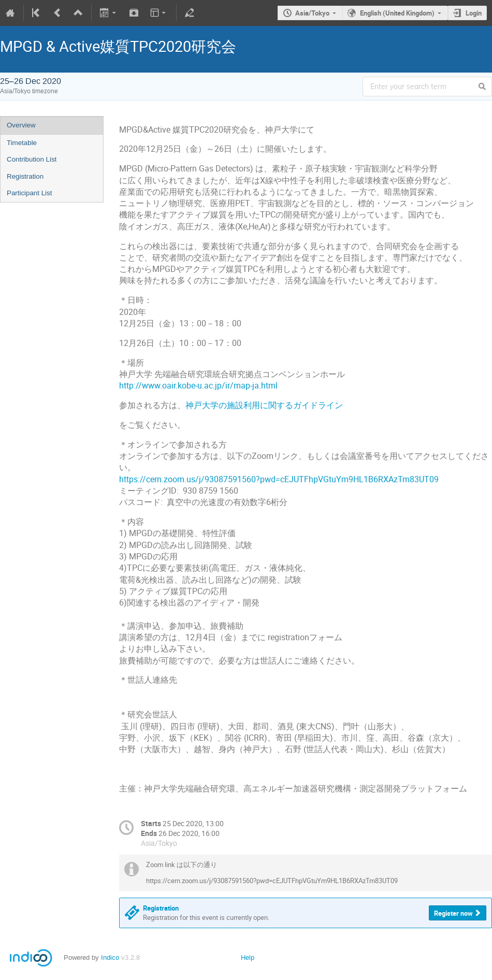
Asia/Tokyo (312, 13)
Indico (110, 957)
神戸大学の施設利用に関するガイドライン (264, 405)
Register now (453, 913)
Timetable (22, 143)
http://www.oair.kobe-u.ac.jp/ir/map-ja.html (198, 386)
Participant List (29, 193)
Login (474, 13)
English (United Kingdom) (397, 13)
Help (248, 957)
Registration (25, 176)
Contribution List (32, 159)
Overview (21, 125)
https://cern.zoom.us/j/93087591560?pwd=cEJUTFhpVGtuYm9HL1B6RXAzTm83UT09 (279, 479)
